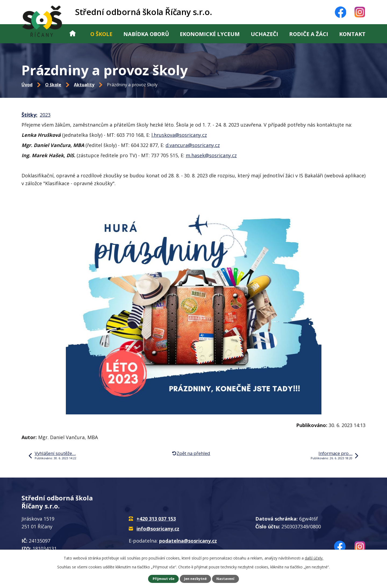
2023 (45, 115)
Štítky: (29, 115)
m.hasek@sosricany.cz (211, 155)
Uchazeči (264, 34)
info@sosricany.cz (158, 529)
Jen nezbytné (195, 579)
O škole (101, 34)
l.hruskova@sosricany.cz (179, 135)
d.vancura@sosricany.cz (193, 145)
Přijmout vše (164, 579)
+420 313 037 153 (156, 519)
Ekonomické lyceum (210, 34)
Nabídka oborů (146, 34)
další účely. (314, 558)
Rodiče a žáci (309, 34)
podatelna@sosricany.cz (188, 541)
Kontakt (352, 34)
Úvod (73, 34)
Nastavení (225, 579)
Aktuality (84, 85)
